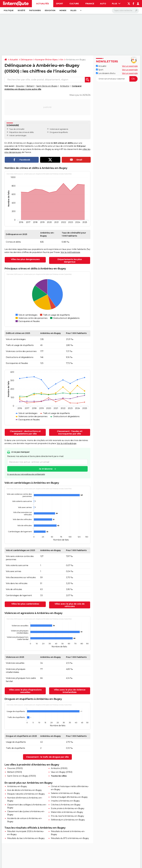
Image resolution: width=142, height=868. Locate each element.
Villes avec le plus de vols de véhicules (70, 605)
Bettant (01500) (15, 772)
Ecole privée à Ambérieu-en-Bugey (68, 808)
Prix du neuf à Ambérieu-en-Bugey (67, 816)
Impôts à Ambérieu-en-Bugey (65, 801)
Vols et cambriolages (18, 135)
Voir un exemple (130, 66)
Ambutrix (65, 86)
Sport (60, 4)
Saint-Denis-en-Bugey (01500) (21, 776)
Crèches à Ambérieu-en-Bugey (66, 805)
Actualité (14, 60)
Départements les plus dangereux (70, 261)
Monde (63, 10)
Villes (73, 10)
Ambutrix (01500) (59, 768)
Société (21, 10)
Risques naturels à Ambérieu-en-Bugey (26, 794)
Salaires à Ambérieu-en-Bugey (65, 793)
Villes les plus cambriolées (25, 604)
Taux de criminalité (17, 129)
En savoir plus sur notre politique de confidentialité (26, 474)
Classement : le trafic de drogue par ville (47, 757)
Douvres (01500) (15, 768)
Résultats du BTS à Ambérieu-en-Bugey (70, 838)
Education (50, 10)
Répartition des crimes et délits (21, 132)
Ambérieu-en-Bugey (17, 786)
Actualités (43, 4)
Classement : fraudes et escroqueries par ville (70, 432)
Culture (74, 4)
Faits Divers (35, 10)
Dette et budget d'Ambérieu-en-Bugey (69, 797)
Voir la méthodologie (70, 252)
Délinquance (27, 60)
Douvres (20, 86)
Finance (90, 4)
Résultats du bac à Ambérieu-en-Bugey (26, 838)
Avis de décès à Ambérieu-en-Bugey (24, 790)
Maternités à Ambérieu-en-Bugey (67, 812)
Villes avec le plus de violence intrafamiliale (70, 691)
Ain (62, 60)
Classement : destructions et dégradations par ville (25, 432)
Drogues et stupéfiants (59, 132)
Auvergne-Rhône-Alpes (46, 60)
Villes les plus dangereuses (25, 259)
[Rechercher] (125, 11)
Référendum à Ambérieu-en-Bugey (68, 820)
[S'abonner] (117, 79)
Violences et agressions (59, 129)
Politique (9, 10)
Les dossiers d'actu (106, 73)
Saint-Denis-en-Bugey (47, 86)
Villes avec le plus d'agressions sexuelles (25, 691)
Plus (116, 4)
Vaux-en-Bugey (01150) (62, 772)
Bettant (30, 86)
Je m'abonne (46, 469)
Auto (103, 4)
